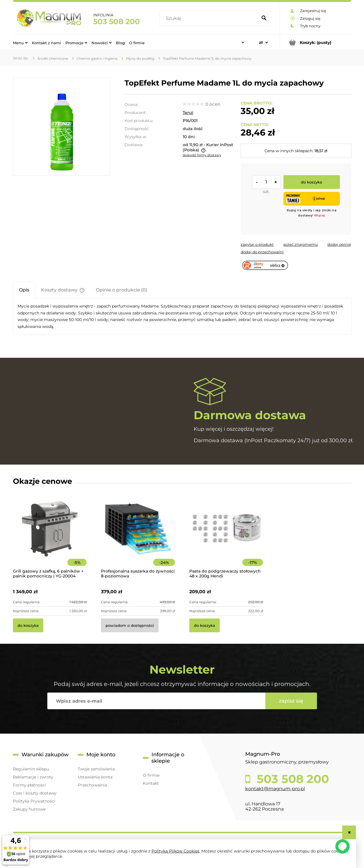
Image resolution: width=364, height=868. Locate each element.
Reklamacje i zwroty (33, 777)
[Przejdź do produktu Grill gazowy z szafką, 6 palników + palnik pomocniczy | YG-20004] (50, 537)
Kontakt (151, 783)
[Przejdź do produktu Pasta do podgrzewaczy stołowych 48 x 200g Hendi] (226, 537)
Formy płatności (29, 785)
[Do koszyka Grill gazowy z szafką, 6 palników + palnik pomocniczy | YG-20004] (28, 625)
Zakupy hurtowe (29, 809)
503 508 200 (117, 22)
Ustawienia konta (95, 777)
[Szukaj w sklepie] (210, 18)
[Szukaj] (264, 18)
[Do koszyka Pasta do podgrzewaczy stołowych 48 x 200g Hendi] (205, 625)
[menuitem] (20, 42)
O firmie (151, 775)
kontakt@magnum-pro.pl (275, 789)
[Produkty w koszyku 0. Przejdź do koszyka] (316, 42)
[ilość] (266, 182)
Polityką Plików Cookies (175, 851)
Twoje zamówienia (96, 769)
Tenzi (188, 113)
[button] (257, 244)
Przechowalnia (92, 785)
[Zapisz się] (291, 701)
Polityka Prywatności (34, 801)
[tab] (24, 290)
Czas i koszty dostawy (35, 793)
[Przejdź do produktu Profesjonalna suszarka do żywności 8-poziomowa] (138, 537)
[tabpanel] (182, 317)
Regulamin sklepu (31, 769)
